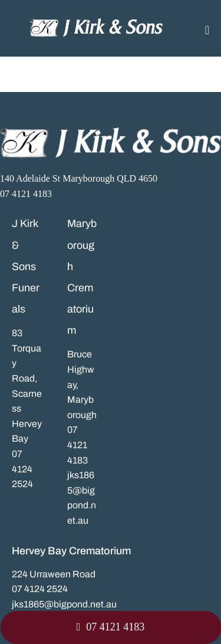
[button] (111, 627)
